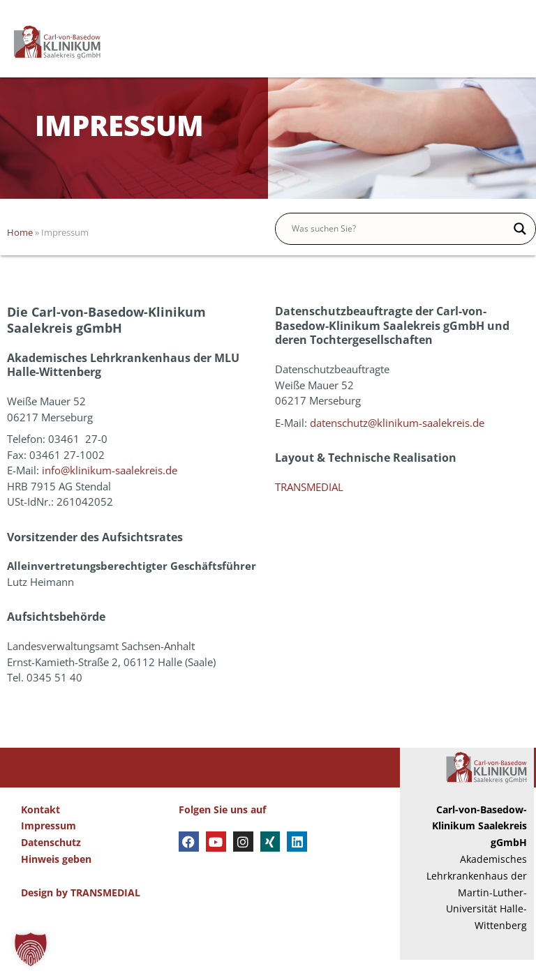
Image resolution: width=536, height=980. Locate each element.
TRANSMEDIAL (309, 506)
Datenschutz (51, 862)
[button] (31, 949)
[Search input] (399, 248)
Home (20, 252)
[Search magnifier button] (520, 248)
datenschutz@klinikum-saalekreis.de (397, 442)
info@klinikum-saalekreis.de (110, 490)
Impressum (49, 846)
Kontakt (40, 829)
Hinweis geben (56, 879)
